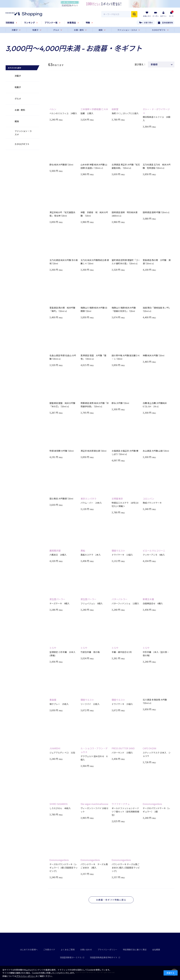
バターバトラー (120, 599)
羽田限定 (10, 23)
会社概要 (156, 950)
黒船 (83, 551)
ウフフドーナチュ (121, 804)
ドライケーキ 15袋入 (122, 704)
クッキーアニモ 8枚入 (154, 555)
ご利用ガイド (49, 950)
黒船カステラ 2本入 (91, 555)
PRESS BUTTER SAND (123, 748)
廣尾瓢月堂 (55, 551)
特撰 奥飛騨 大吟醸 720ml (62, 451)
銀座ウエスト (118, 551)
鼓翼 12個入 (87, 113)
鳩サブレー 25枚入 (59, 704)
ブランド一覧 (51, 23)
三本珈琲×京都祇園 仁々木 (94, 109)
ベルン (53, 109)
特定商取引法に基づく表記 (135, 950)
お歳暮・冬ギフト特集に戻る (111, 900)
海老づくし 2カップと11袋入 (125, 113)
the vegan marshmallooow (94, 804)
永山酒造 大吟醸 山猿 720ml (156, 451)
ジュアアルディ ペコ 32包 (62, 753)
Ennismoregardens (152, 804)
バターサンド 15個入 (122, 753)
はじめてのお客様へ (29, 950)
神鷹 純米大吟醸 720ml (154, 355)
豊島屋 (53, 700)
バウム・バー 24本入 (91, 503)
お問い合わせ (86, 950)
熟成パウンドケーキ (152, 503)
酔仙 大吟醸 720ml (120, 403)
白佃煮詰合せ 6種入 (153, 603)
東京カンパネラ (88, 499)
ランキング (29, 23)
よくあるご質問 (68, 950)
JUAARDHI (55, 748)
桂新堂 (115, 109)
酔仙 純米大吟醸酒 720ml (61, 165)
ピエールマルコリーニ (154, 551)
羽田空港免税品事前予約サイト (105, 957)
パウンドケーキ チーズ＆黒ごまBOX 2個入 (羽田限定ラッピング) (126, 868)
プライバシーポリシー (107, 950)
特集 (88, 23)
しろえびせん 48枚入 (60, 808)
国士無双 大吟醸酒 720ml (61, 498)
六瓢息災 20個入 (58, 555)
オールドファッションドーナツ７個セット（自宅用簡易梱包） (125, 812)
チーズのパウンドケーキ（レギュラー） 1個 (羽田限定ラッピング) (64, 868)
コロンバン (148, 499)
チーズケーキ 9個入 (59, 603)
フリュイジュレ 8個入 (92, 603)
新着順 (154, 64)
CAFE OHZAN (149, 748)
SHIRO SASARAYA (58, 804)
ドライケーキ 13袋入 (122, 555)
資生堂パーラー (57, 599)
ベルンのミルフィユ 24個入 (63, 113)
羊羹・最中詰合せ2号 (122, 652)
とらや (53, 648)
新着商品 (72, 23)
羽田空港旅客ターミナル (72, 957)
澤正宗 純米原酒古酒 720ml (94, 451)
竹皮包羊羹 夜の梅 (90, 652)
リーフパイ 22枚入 (90, 704)
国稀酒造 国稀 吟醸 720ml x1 (156, 212)
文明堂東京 (117, 499)
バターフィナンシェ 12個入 (125, 603)
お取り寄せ (148, 23)
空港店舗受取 (167, 23)
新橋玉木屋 (148, 599)
